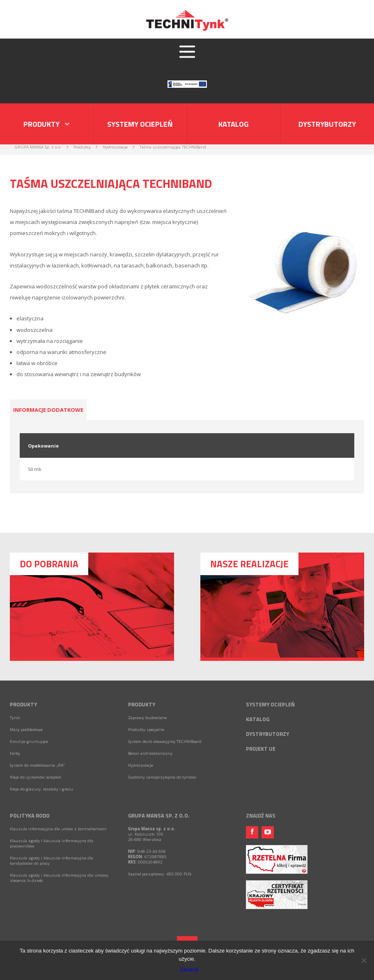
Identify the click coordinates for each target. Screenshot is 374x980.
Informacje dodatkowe (48, 410)
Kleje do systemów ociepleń (36, 777)
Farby (15, 753)
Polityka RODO (30, 816)
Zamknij (189, 970)
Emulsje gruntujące (29, 741)
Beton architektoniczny (150, 753)
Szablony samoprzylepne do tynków (162, 777)
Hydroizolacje (141, 765)
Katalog (233, 124)
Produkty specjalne (146, 730)
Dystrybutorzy (327, 124)
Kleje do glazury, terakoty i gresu (41, 789)
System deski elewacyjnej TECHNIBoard (165, 741)
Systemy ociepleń (140, 124)
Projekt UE (261, 749)
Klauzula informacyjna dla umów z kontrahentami (58, 829)
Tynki (15, 718)
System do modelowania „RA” (37, 765)
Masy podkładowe (26, 730)
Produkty (23, 704)
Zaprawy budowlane (147, 718)
